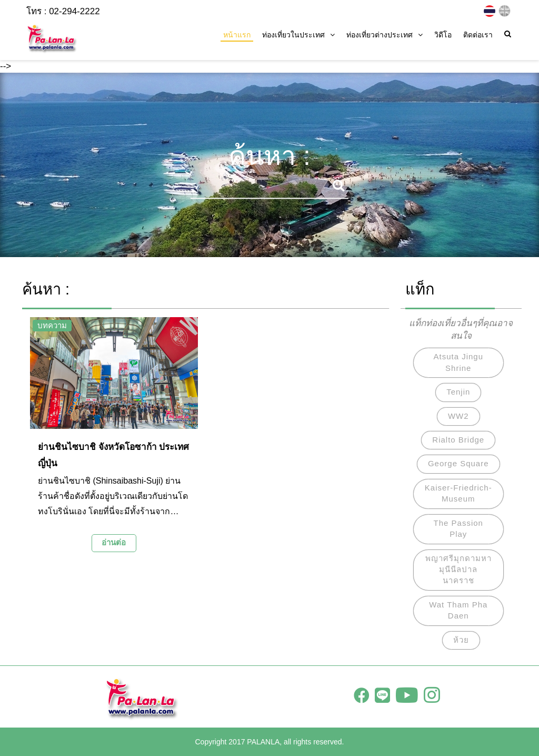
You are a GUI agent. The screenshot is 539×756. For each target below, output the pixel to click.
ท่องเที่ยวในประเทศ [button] (298, 35)
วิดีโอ (443, 35)
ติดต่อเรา (478, 35)
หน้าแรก (237, 35)
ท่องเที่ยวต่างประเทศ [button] (385, 35)
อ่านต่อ (114, 542)
